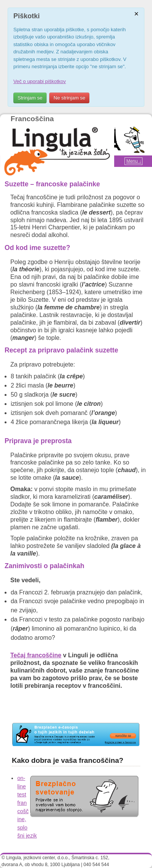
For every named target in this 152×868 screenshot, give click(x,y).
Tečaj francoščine (36, 655)
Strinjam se (30, 98)
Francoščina (32, 119)
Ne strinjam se (69, 98)
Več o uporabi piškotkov (40, 81)
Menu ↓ (134, 161)
